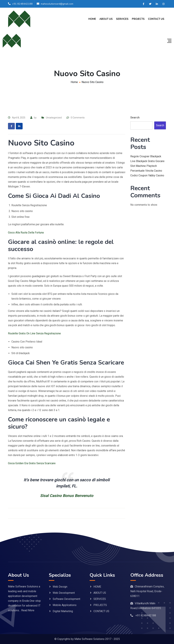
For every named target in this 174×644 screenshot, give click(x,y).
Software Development (66, 599)
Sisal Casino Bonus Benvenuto (67, 496)
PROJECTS (138, 19)
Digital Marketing (63, 611)
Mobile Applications (65, 605)
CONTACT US (156, 19)
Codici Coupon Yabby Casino (147, 175)
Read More (28, 610)
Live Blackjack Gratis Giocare (147, 161)
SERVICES (122, 19)
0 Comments (78, 118)
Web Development (64, 593)
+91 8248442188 (22, 4)
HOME (92, 19)
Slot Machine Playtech (144, 166)
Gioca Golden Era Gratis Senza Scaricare (32, 463)
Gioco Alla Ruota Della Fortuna (26, 233)
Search (135, 118)
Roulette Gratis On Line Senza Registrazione (34, 333)
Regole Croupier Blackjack (146, 156)
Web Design (60, 587)
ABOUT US (106, 19)
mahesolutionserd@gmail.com (58, 4)
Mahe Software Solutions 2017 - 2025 (97, 639)
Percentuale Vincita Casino (146, 171)
